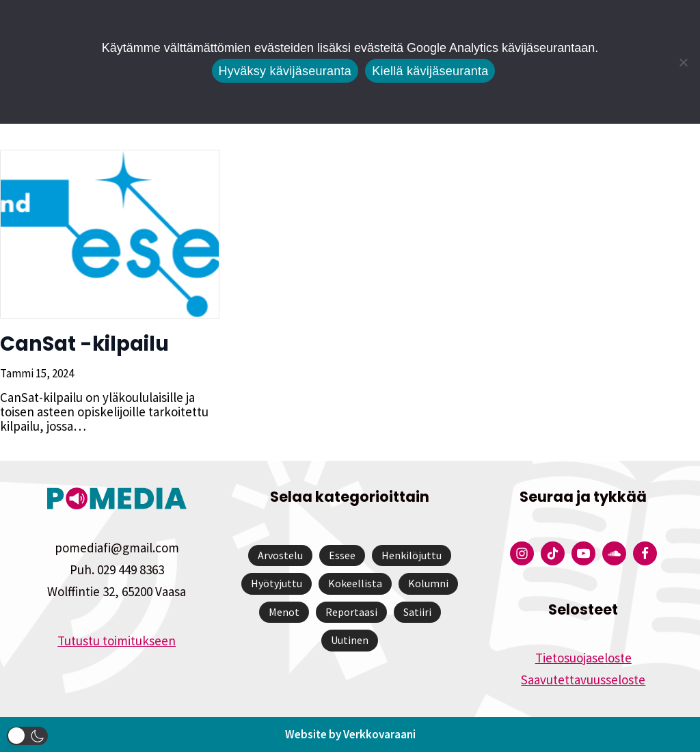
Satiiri (417, 612)
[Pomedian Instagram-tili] (522, 553)
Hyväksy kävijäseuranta (285, 71)
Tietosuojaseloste (583, 658)
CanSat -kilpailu (84, 344)
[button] (27, 736)
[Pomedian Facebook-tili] (645, 553)
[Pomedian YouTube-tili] (583, 553)
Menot (284, 612)
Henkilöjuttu (412, 555)
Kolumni (428, 583)
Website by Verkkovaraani (350, 734)
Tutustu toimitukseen (117, 641)
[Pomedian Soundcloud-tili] (614, 553)
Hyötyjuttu (277, 583)
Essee (342, 555)
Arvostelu (280, 555)
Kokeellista (355, 583)
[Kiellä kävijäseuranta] (683, 62)
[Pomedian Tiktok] (553, 553)
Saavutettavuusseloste (583, 680)
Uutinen (350, 640)
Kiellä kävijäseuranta (430, 71)
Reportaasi (351, 612)
